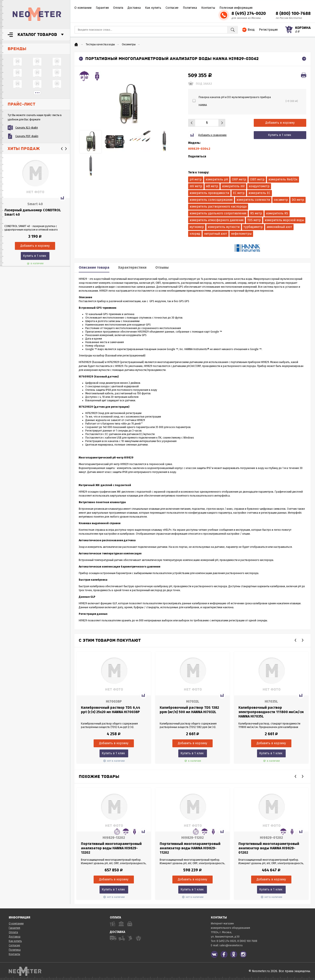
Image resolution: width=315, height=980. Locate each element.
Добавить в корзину (280, 123)
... (37, 93)
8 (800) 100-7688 (293, 13)
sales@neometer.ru (231, 945)
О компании (83, 8)
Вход (251, 30)
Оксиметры (129, 44)
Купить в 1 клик (35, 256)
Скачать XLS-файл (27, 128)
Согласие (172, 8)
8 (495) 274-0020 (249, 13)
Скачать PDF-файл (27, 136)
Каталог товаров (37, 35)
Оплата (118, 8)
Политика (190, 8)
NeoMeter (37, 14)
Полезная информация (236, 8)
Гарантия (102, 8)
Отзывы (162, 267)
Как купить (153, 8)
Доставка (134, 8)
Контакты (208, 8)
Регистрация (268, 30)
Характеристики (132, 267)
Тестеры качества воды (100, 44)
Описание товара (94, 267)
